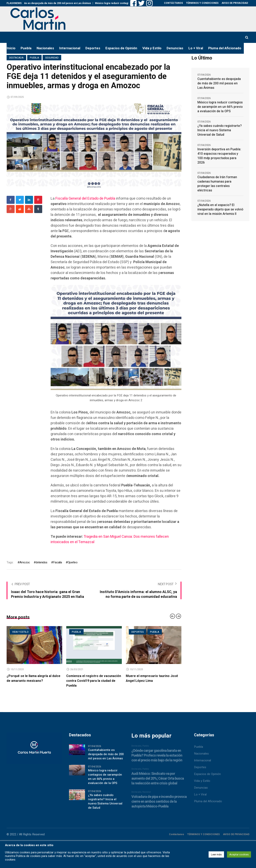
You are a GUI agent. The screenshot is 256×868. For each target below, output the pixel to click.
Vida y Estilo (202, 782)
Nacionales (201, 755)
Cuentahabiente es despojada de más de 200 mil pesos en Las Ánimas (61, 3)
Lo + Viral (200, 796)
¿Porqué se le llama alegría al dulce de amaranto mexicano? (33, 678)
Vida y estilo (20, 632)
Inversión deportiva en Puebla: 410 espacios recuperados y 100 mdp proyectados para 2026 (219, 156)
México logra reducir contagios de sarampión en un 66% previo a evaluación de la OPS (220, 107)
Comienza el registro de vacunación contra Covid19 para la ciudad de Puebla (94, 681)
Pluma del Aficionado (208, 802)
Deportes (138, 632)
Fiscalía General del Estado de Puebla (86, 199)
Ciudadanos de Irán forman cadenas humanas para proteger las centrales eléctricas (217, 184)
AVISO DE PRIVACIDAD (236, 836)
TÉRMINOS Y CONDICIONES (203, 836)
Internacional (202, 762)
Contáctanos (176, 836)
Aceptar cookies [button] (239, 854)
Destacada (16, 58)
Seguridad (52, 58)
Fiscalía (57, 562)
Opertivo (72, 562)
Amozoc (25, 562)
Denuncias (201, 789)
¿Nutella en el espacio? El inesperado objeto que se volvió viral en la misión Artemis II (220, 209)
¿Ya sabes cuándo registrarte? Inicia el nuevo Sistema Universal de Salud (219, 130)
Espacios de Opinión (207, 775)
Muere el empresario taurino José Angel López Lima (152, 678)
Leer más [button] (216, 854)
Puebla (34, 58)
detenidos (41, 562)
